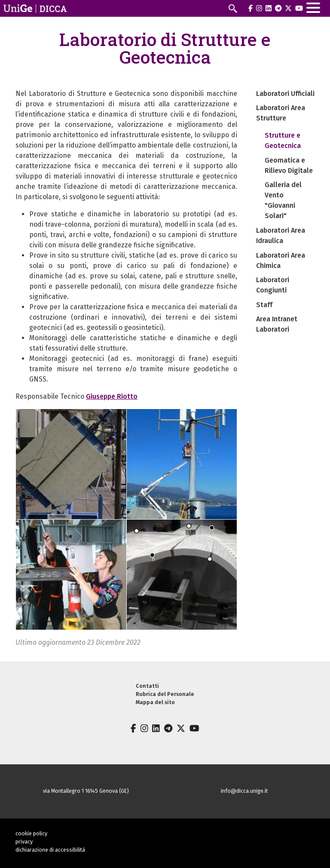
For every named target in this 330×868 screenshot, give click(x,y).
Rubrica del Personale (165, 694)
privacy (24, 842)
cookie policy (31, 833)
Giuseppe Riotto (112, 396)
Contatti (147, 686)
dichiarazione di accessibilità (50, 850)
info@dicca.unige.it (244, 791)
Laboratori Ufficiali (285, 94)
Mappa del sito (155, 702)
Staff (264, 305)
